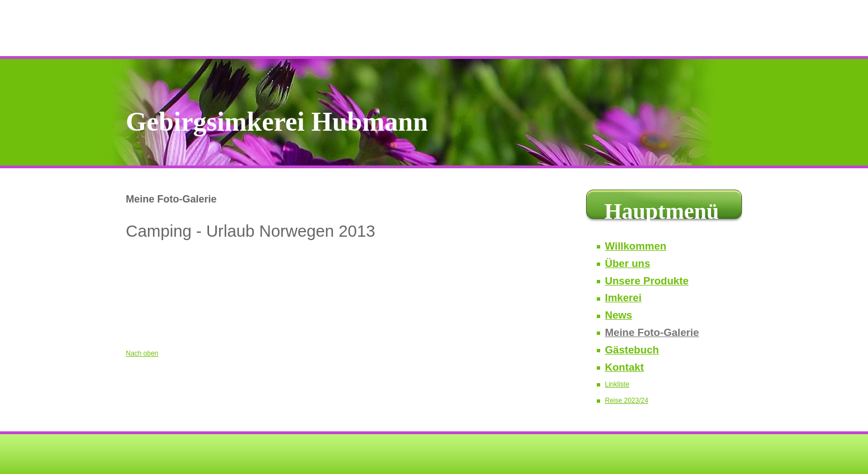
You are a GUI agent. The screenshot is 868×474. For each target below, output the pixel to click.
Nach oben (142, 353)
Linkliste (617, 384)
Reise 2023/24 (627, 401)
